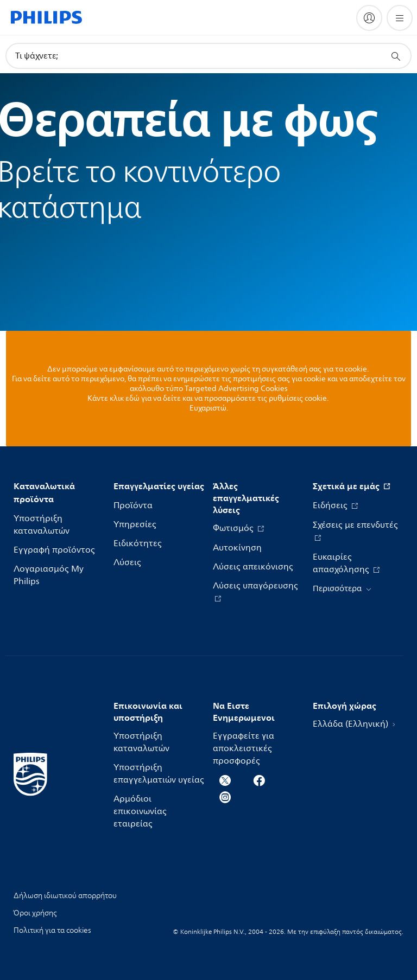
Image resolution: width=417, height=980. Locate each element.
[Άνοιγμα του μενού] (400, 18)
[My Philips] (369, 18)
